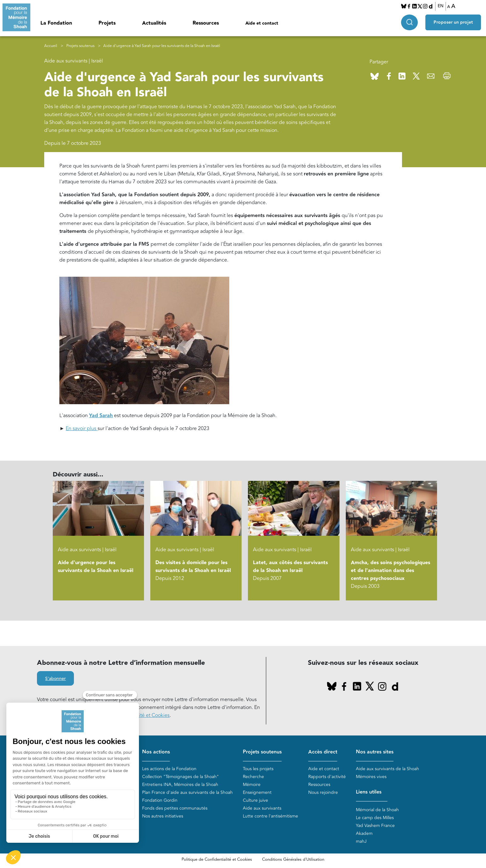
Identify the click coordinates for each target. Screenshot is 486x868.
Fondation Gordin (160, 800)
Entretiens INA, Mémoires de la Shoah (180, 785)
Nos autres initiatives (163, 816)
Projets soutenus (80, 46)
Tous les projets (258, 769)
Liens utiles (369, 792)
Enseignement (257, 792)
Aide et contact (262, 23)
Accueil (51, 46)
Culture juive (255, 800)
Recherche (253, 777)
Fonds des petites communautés (175, 808)
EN (441, 6)
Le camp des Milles (375, 818)
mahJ (361, 841)
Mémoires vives (371, 777)
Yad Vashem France (375, 826)
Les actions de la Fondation (169, 769)
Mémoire (252, 785)
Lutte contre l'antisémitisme (270, 816)
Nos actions (156, 752)
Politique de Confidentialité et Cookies (217, 859)
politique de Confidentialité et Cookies (126, 715)
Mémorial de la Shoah (377, 810)
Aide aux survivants (262, 808)
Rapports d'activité (327, 777)
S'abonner (55, 679)
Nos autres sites (375, 752)
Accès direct (323, 752)
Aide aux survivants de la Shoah (387, 769)
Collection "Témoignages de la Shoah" (180, 777)
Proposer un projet (453, 22)
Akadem (364, 833)
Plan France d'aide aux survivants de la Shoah (187, 792)
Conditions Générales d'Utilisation (293, 859)
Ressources (206, 23)
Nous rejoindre (323, 792)
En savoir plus (82, 428)
